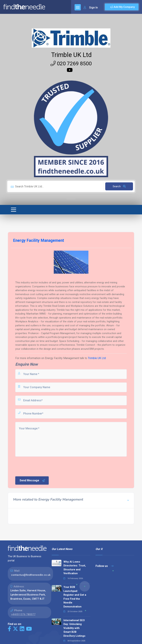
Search (119, 186)
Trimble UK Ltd (71, 55)
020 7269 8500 (71, 63)
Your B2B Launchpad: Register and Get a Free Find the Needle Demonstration (75, 597)
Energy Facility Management (62, 358)
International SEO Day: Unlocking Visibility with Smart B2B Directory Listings (74, 628)
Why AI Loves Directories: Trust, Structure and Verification (75, 568)
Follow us (104, 566)
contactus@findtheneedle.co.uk (31, 575)
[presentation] (41, 466)
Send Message (32, 480)
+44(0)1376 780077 (23, 614)
